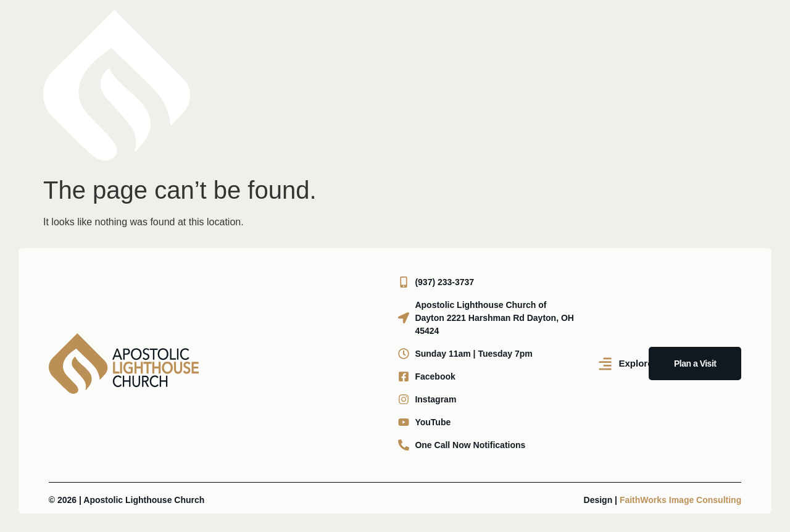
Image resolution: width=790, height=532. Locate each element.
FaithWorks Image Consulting (680, 500)
